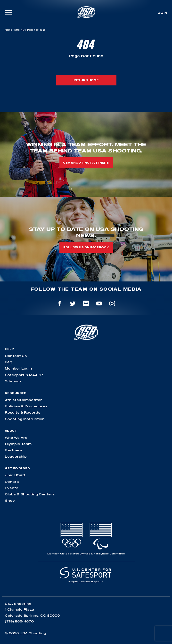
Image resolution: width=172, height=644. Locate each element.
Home (8, 30)
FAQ (9, 362)
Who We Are (16, 438)
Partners (13, 450)
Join (162, 13)
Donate (12, 482)
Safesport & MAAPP (24, 375)
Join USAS (15, 475)
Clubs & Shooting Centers (30, 494)
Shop (10, 500)
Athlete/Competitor (23, 400)
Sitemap (13, 381)
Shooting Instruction (25, 419)
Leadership (16, 456)
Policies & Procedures (26, 406)
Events (12, 488)
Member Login (18, 368)
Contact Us (16, 356)
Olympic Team (18, 444)
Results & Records (23, 412)
